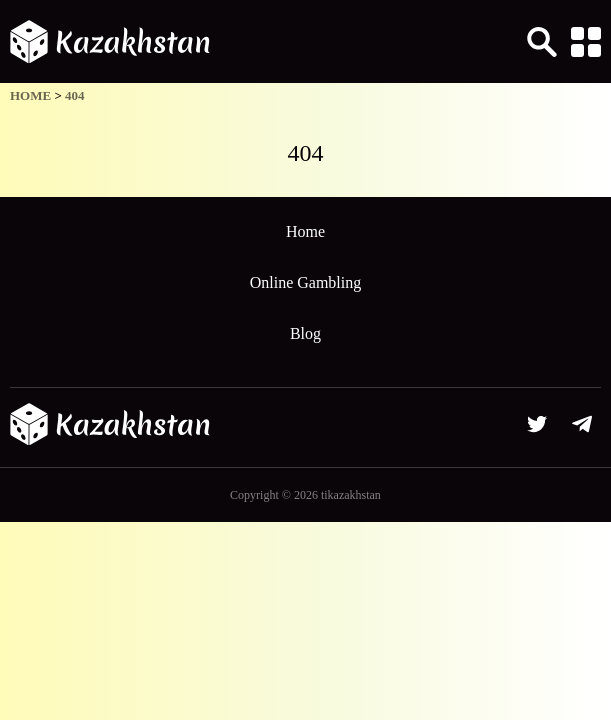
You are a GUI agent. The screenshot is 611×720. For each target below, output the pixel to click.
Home (305, 231)
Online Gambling (306, 282)
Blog (305, 333)
